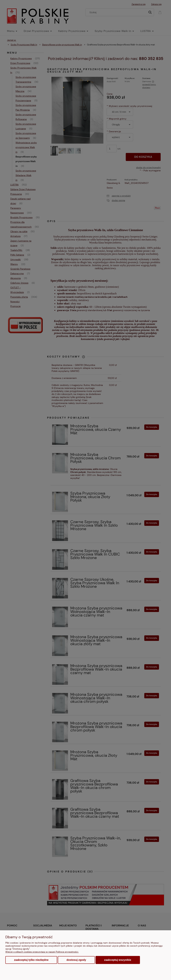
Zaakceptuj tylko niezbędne (31, 960)
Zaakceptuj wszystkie (118, 960)
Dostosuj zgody (76, 960)
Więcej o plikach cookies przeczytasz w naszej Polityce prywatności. (42, 952)
